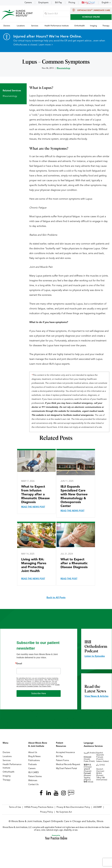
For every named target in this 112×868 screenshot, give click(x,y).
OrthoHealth (9, 772)
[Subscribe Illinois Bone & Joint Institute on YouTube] (56, 793)
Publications (34, 761)
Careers (28, 3)
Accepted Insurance (65, 753)
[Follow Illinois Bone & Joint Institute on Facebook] (41, 793)
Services (7, 761)
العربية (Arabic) (90, 753)
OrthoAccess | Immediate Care (91, 10)
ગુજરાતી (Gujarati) (88, 770)
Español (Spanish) (100, 754)
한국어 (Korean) (100, 775)
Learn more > (46, 45)
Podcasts (32, 765)
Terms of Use (15, 807)
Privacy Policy (47, 812)
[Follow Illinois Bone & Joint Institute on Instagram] (63, 793)
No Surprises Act (64, 812)
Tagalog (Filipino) (87, 779)
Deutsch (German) (100, 770)
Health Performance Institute (12, 766)
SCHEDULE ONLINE (91, 17)
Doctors (6, 753)
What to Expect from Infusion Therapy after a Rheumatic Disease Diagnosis (35, 495)
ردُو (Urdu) (101, 765)
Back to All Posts (56, 598)
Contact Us (33, 785)
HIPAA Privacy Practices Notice (39, 807)
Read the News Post (33, 507)
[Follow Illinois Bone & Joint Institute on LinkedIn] (49, 793)
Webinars (33, 781)
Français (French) (100, 758)
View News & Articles (96, 696)
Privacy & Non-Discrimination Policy (73, 807)
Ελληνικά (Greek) (87, 758)
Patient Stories (35, 777)
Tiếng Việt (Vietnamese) (102, 779)
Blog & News (34, 757)
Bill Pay (58, 3)
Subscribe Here (39, 694)
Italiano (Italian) (103, 761)
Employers (43, 3)
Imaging (7, 776)
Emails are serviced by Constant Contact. (38, 685)
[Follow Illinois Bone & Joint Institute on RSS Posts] (71, 793)
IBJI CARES (34, 773)
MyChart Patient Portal (66, 769)
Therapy (7, 780)
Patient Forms (62, 761)
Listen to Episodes (95, 656)
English (105, 3)
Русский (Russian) (87, 775)
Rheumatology (63, 68)
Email (19, 664)
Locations (7, 757)
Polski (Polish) (89, 761)
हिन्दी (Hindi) (88, 782)
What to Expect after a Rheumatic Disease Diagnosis (74, 564)
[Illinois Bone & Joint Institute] (17, 15)
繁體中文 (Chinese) (88, 766)
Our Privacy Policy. (45, 686)
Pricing (72, 3)
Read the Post (69, 579)
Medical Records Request (68, 765)
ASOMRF (98, 807)
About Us (33, 753)
